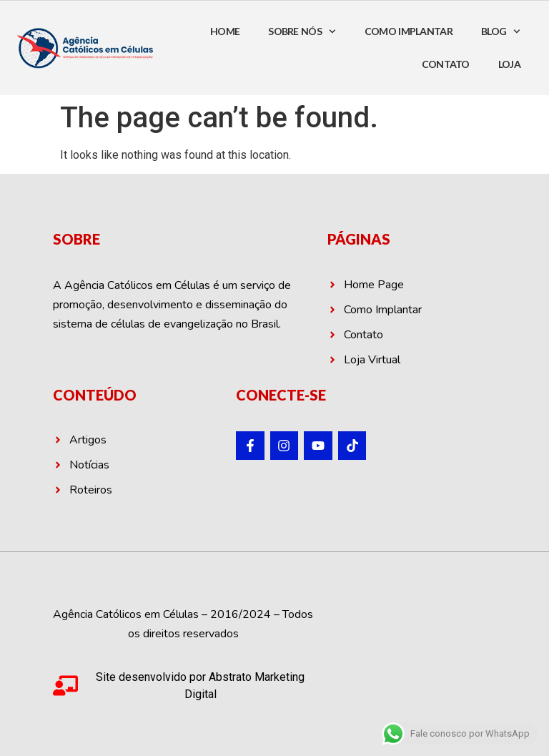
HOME (225, 31)
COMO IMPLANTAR (409, 31)
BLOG (501, 31)
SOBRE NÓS (302, 31)
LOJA (509, 64)
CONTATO (446, 64)
